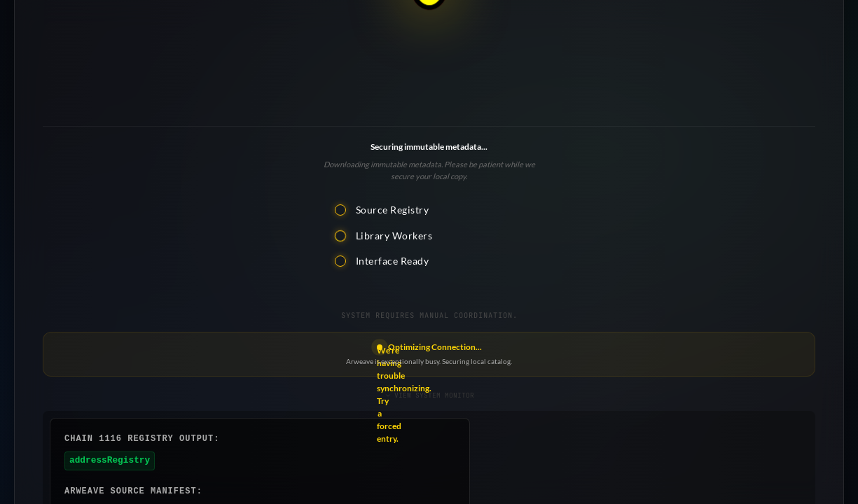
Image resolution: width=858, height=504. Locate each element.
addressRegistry (110, 461)
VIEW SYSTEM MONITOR (429, 395)
